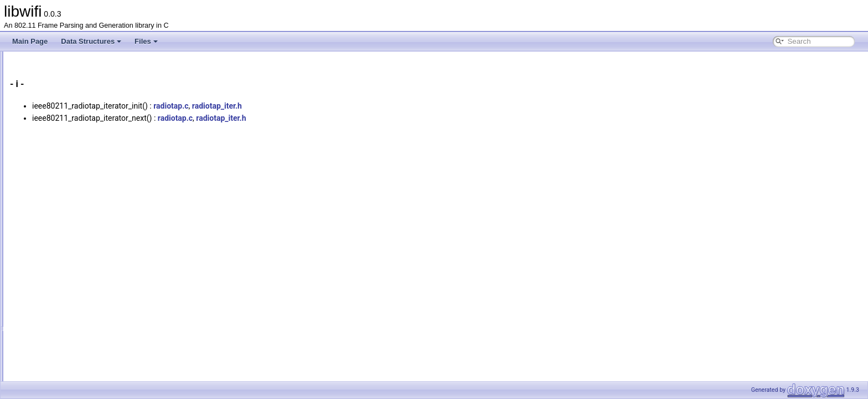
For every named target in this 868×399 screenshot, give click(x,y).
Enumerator (54, 231)
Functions (51, 146)
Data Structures (91, 41)
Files (146, 41)
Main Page (30, 41)
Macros (47, 243)
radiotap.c (309, 106)
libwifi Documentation (50, 73)
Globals (39, 121)
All (40, 134)
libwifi (18, 60)
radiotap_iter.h (355, 106)
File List (39, 109)
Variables (50, 207)
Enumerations (57, 219)
